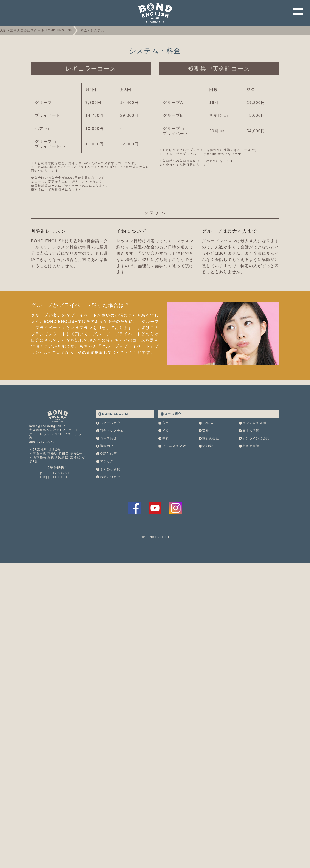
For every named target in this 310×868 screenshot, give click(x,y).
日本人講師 (249, 474)
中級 (164, 482)
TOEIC (206, 466)
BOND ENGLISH (114, 457)
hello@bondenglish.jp (47, 469)
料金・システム (110, 474)
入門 (164, 466)
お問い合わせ (108, 520)
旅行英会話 (209, 482)
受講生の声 (107, 497)
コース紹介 (107, 482)
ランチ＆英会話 (253, 466)
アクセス (105, 505)
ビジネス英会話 (172, 489)
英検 (204, 474)
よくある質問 (108, 512)
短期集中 (207, 489)
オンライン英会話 (254, 482)
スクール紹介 (108, 466)
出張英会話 (249, 489)
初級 (164, 474)
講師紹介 (105, 489)
